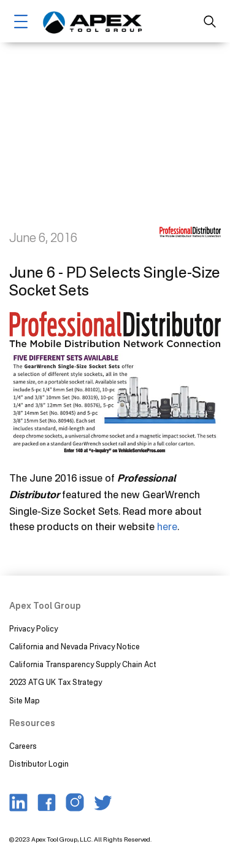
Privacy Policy (33, 629)
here (167, 526)
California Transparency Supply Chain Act (83, 664)
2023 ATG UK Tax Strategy (56, 682)
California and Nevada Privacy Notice (75, 647)
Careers (23, 746)
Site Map (25, 701)
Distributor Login (39, 764)
